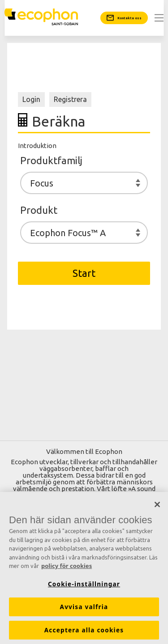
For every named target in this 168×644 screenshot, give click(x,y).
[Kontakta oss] (124, 18)
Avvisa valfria (84, 607)
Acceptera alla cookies (84, 630)
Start (84, 273)
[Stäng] (157, 505)
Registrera (70, 99)
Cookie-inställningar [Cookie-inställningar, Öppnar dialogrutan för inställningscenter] (84, 584)
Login (31, 99)
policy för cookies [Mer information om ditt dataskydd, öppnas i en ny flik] (67, 566)
